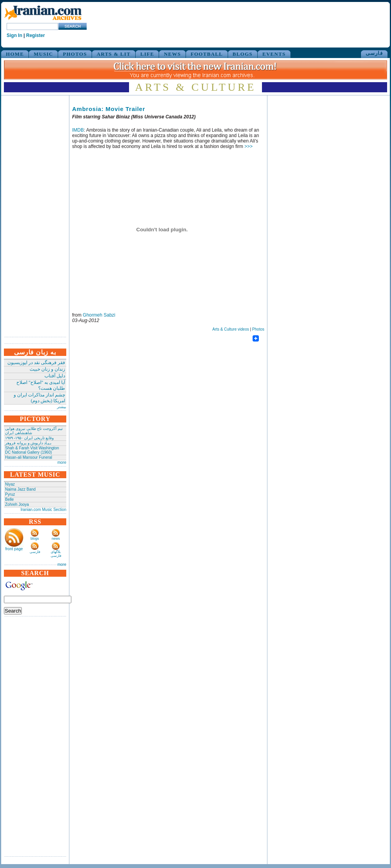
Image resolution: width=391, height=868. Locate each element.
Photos (258, 329)
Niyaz (10, 484)
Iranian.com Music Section (43, 510)
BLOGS (243, 54)
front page (14, 549)
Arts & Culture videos (231, 329)
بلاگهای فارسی (56, 554)
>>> (249, 146)
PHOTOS (75, 54)
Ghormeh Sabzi (99, 315)
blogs (35, 539)
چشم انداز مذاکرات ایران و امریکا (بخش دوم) (39, 398)
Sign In (14, 35)
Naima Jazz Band (20, 489)
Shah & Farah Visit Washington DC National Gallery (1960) (32, 450)
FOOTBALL (207, 54)
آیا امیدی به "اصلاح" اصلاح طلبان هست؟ (41, 385)
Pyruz (10, 494)
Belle (9, 499)
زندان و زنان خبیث (47, 369)
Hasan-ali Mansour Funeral (29, 457)
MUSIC (43, 54)
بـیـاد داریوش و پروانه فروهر (28, 443)
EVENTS (274, 54)
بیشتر (62, 407)
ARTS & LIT (114, 54)
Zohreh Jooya (17, 504)
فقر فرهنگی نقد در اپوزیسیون (36, 363)
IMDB (78, 130)
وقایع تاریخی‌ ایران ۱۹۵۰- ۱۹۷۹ (29, 438)
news (56, 539)
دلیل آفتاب (55, 376)
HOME (15, 54)
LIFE (147, 54)
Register (35, 35)
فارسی (374, 53)
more (62, 462)
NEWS (172, 54)
